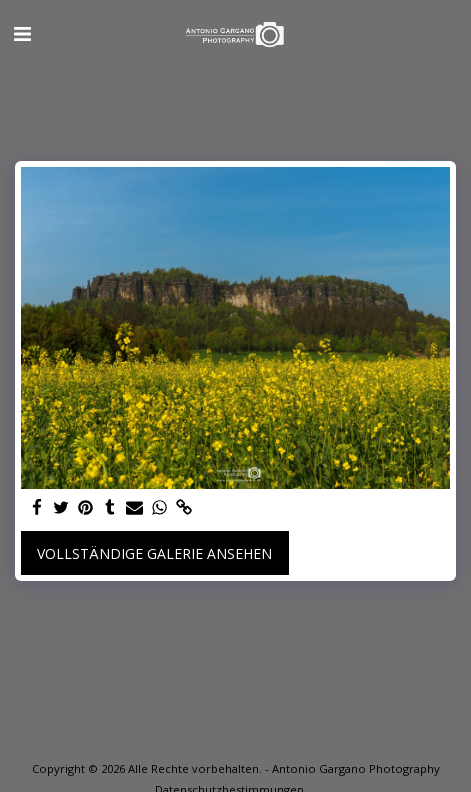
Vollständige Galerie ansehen (154, 553)
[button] (22, 33)
